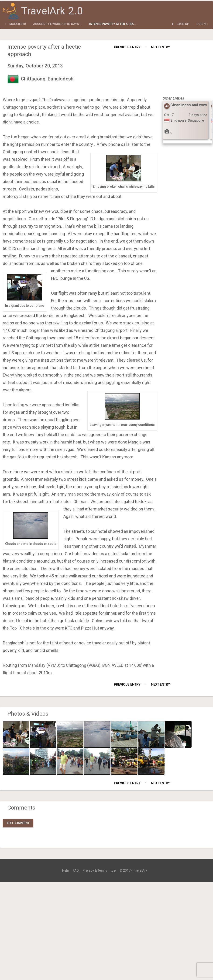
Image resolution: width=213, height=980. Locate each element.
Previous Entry (127, 47)
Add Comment (18, 823)
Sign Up (183, 24)
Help (65, 870)
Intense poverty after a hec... (113, 24)
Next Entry (160, 47)
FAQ (76, 870)
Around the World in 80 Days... (57, 24)
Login (201, 24)
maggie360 (17, 24)
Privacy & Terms (95, 870)
